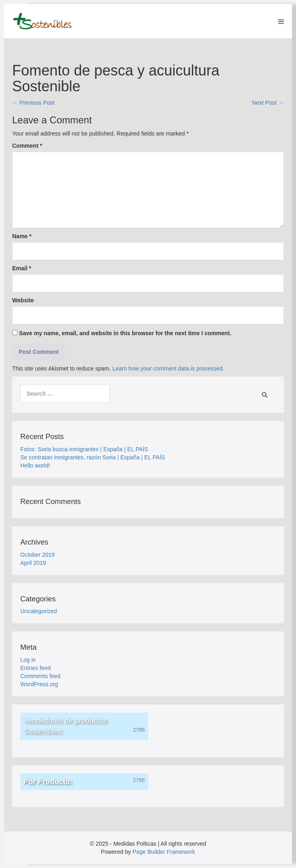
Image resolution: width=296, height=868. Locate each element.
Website (23, 300)
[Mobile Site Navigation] (281, 22)
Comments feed (40, 676)
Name (22, 236)
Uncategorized (39, 611)
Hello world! (35, 465)
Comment (27, 146)
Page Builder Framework (164, 852)
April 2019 (33, 563)
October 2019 (38, 555)
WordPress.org (39, 684)
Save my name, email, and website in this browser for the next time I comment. (125, 333)
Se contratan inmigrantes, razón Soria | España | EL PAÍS (93, 457)
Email (22, 268)
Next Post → (268, 103)
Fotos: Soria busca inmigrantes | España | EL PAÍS (84, 449)
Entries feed (36, 668)
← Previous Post (33, 103)
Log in (28, 660)
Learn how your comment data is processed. (168, 368)
